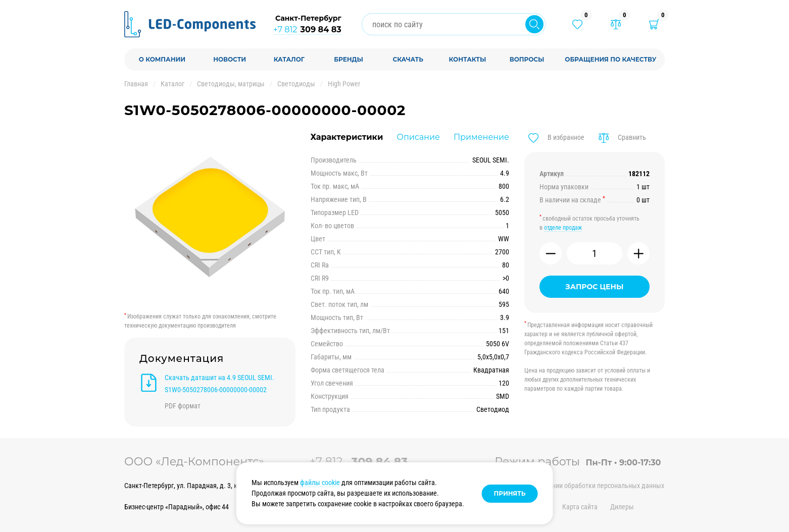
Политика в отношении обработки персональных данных (579, 486)
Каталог (172, 84)
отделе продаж (563, 228)
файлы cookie (320, 483)
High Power (344, 84)
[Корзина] (654, 24)
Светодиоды (296, 84)
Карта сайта (580, 507)
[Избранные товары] (577, 24)
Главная (136, 84)
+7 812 (307, 30)
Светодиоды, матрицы (231, 84)
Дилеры (622, 507)
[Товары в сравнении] (616, 24)
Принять (510, 493)
